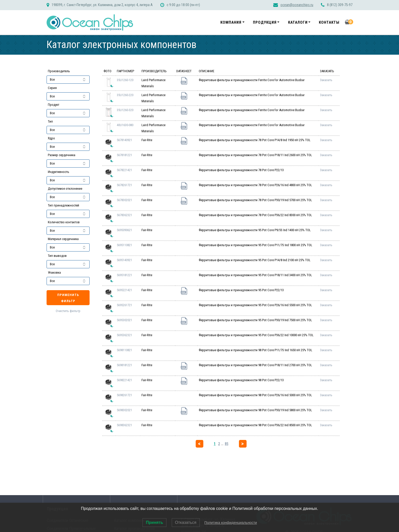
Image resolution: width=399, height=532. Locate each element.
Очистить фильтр (68, 311)
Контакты (329, 22)
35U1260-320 (125, 110)
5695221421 (124, 290)
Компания (231, 22)
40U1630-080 (125, 125)
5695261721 (124, 305)
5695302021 (124, 320)
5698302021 (124, 410)
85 (226, 444)
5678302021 (124, 200)
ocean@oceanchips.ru (297, 5)
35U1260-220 (125, 95)
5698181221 (124, 365)
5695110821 (124, 245)
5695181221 (124, 275)
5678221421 (124, 170)
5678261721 (124, 185)
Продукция (265, 22)
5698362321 (124, 425)
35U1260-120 (125, 80)
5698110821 (124, 350)
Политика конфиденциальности (231, 523)
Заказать (326, 80)
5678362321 (124, 215)
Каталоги (298, 22)
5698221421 (124, 380)
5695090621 (124, 230)
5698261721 (124, 395)
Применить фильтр (68, 298)
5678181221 (124, 155)
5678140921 (124, 140)
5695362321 (124, 335)
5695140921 (124, 260)
